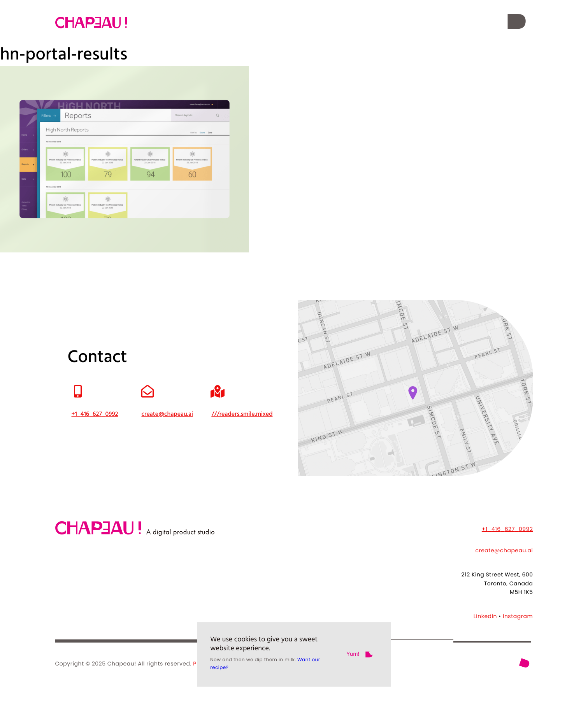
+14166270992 (507, 529)
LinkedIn (485, 616)
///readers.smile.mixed (242, 414)
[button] (517, 23)
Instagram (518, 616)
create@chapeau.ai (504, 550)
